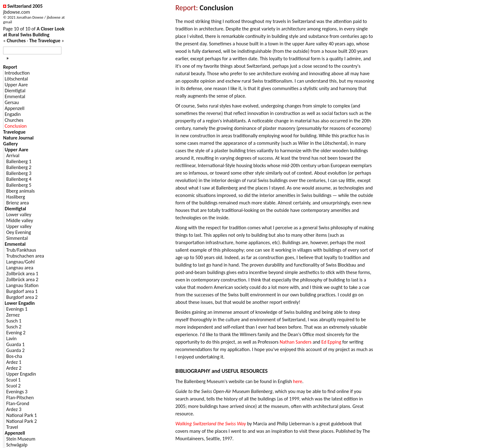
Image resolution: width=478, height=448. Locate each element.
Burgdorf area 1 (22, 291)
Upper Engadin (21, 374)
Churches (16, 41)
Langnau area (20, 268)
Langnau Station (22, 285)
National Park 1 (22, 415)
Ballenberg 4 (19, 179)
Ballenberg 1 (19, 161)
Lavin (11, 338)
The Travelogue (45, 41)
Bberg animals (20, 191)
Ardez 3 (14, 409)
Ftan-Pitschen (20, 398)
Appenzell (15, 108)
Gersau (12, 102)
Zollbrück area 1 (22, 274)
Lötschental (16, 79)
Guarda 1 (15, 344)
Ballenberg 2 (19, 167)
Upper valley (19, 226)
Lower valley (19, 215)
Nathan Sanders (296, 342)
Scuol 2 (13, 386)
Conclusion (16, 126)
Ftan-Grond (18, 403)
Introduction (17, 73)
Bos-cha (14, 356)
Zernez (13, 315)
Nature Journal (18, 138)
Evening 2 (16, 333)
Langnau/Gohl (20, 262)
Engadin (13, 114)
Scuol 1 (13, 380)
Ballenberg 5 (19, 185)
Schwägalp (17, 445)
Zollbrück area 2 (22, 279)
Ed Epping (331, 342)
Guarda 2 (15, 350)
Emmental (15, 96)
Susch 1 (14, 321)
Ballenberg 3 (19, 173)
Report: (187, 8)
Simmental (17, 238)
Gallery (10, 144)
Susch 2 (14, 327)
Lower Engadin (20, 303)
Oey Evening (19, 232)
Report (10, 67)
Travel (12, 427)
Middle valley (20, 220)
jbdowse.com (16, 12)
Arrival (13, 155)
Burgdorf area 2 (22, 297)
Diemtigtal (15, 91)
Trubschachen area (25, 256)
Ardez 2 (14, 368)
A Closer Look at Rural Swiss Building (34, 32)
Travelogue (14, 132)
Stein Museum (21, 439)
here (298, 381)
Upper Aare (16, 85)
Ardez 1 (14, 362)
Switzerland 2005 (25, 6)
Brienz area (18, 203)
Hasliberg (16, 197)
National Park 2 (22, 421)
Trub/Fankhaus (21, 250)
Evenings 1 (17, 309)
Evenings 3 (17, 392)
